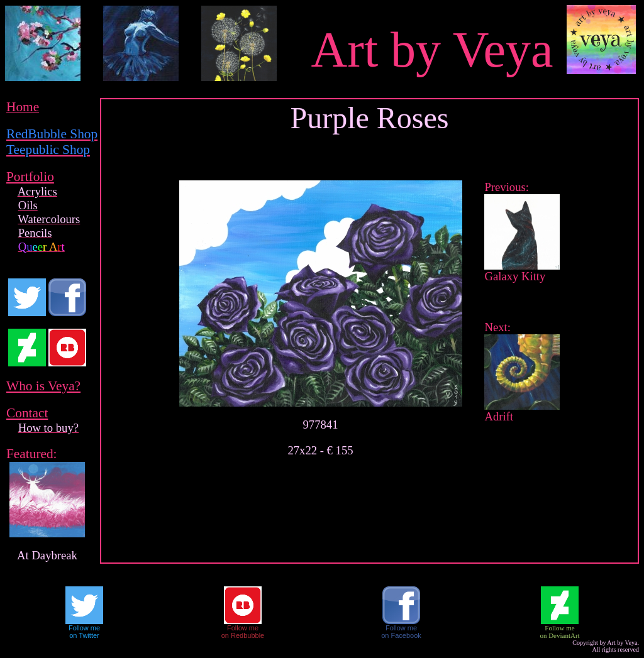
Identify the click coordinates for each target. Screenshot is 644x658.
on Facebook (401, 635)
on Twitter (84, 635)
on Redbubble (243, 635)
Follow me (84, 628)
